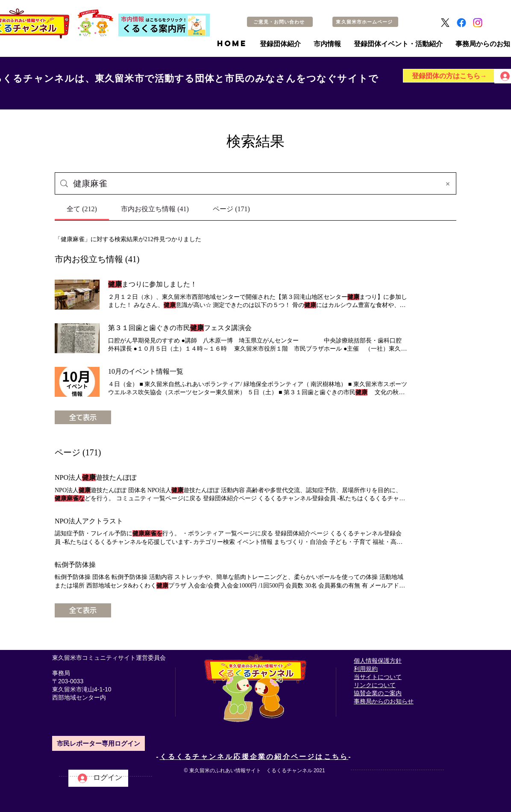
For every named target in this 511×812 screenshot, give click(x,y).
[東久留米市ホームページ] (365, 22)
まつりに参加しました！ (153, 284)
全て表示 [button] (83, 417)
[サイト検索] (254, 183)
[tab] (82, 209)
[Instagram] (478, 23)
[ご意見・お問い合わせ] (280, 22)
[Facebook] (461, 23)
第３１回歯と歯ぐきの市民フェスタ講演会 (180, 328)
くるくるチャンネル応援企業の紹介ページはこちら (254, 757)
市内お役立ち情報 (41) (97, 259)
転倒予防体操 (75, 565)
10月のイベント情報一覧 (146, 371)
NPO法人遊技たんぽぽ (96, 477)
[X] (445, 23)
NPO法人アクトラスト (89, 521)
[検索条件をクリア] (448, 183)
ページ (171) (78, 452)
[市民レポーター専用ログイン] (98, 743)
